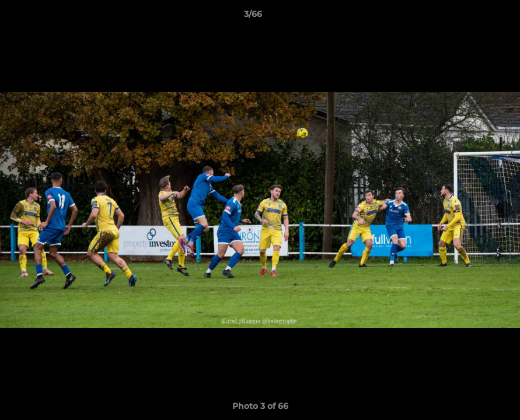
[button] (471, 17)
